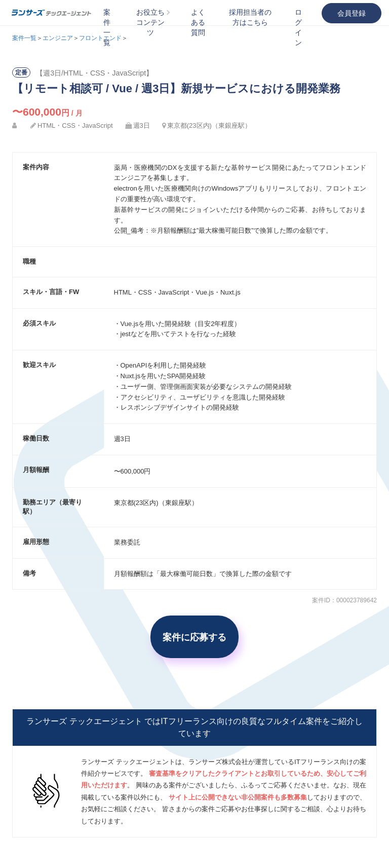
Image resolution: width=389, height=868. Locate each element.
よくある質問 (198, 22)
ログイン (298, 27)
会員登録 (352, 13)
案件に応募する (194, 637)
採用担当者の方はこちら (250, 17)
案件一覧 (107, 27)
